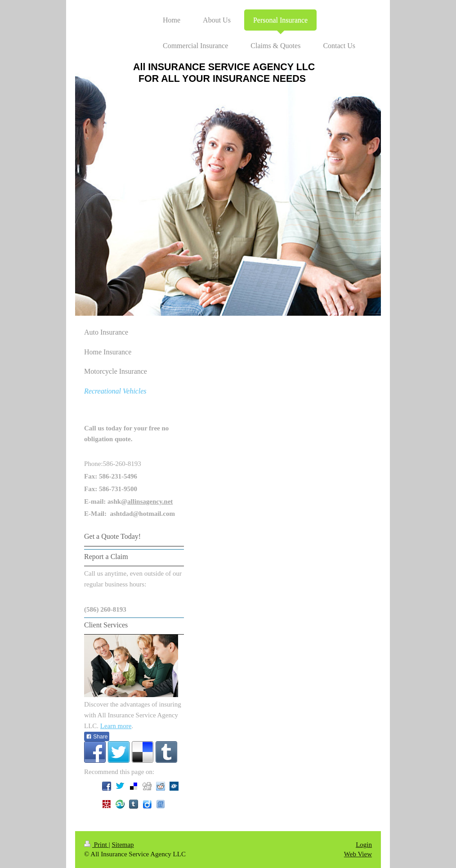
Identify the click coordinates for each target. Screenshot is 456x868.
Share (97, 737)
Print (96, 845)
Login (364, 845)
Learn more (116, 726)
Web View (358, 854)
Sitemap (123, 845)
